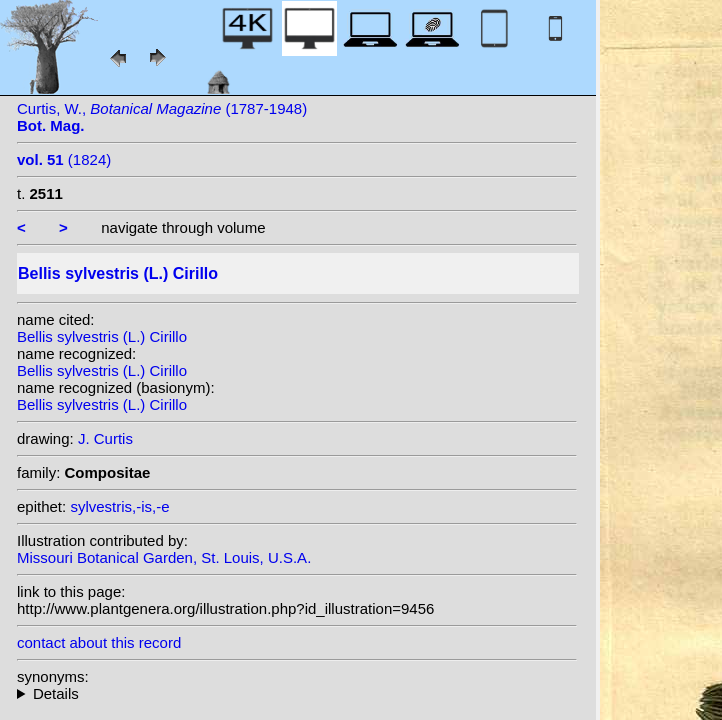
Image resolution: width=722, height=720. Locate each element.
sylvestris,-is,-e (119, 506)
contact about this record (99, 642)
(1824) (64, 159)
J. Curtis (105, 438)
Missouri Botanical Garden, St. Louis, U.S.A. (164, 557)
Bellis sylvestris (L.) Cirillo (102, 336)
